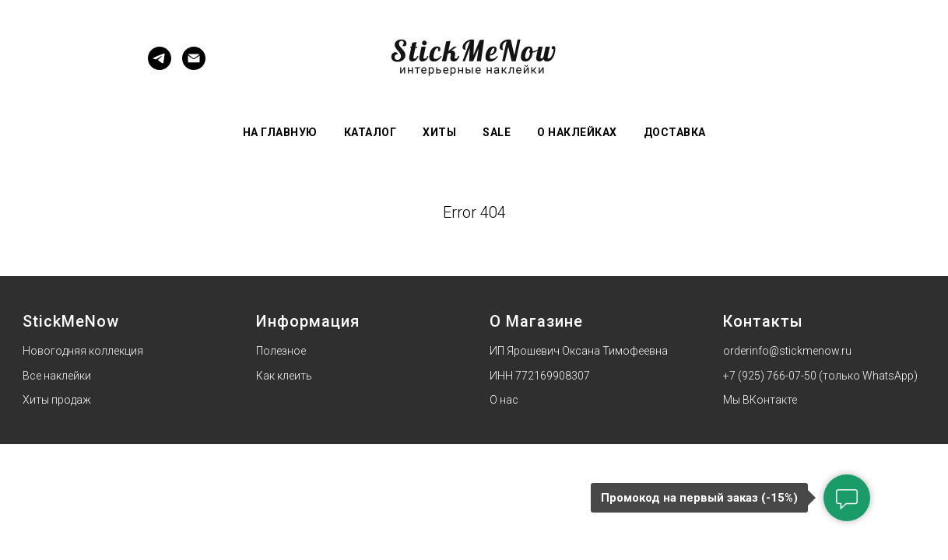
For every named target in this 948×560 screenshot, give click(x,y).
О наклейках (577, 132)
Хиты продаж (57, 400)
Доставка (675, 132)
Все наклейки (57, 376)
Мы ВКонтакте (760, 400)
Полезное (281, 351)
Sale (497, 132)
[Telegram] (160, 66)
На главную (280, 132)
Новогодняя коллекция (83, 351)
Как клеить (284, 376)
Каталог (370, 132)
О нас (504, 400)
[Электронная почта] (194, 66)
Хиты (439, 132)
